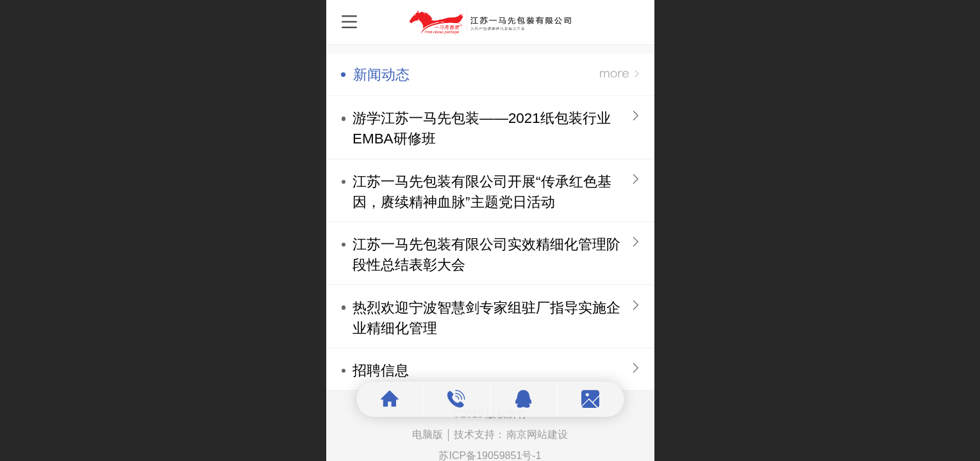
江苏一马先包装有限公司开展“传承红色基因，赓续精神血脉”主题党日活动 (482, 192)
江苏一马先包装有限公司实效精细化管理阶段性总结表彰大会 (486, 255)
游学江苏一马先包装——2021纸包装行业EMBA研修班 (482, 128)
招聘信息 (381, 370)
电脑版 (428, 434)
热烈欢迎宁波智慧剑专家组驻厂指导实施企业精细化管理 (486, 318)
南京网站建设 (537, 434)
